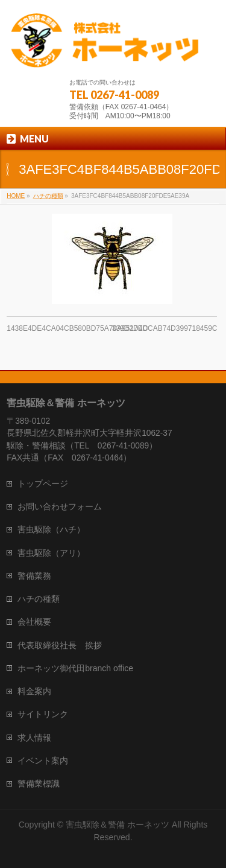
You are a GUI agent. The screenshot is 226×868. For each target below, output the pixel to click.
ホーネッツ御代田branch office (75, 668)
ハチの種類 (39, 599)
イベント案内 (43, 761)
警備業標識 (39, 783)
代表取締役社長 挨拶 (60, 645)
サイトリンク (43, 714)
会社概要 (34, 622)
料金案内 (34, 691)
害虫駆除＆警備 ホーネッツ (118, 825)
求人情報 (34, 738)
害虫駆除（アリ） (51, 553)
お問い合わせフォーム (60, 506)
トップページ (43, 483)
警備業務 (34, 576)
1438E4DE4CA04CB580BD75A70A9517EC (77, 328)
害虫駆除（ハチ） (51, 529)
